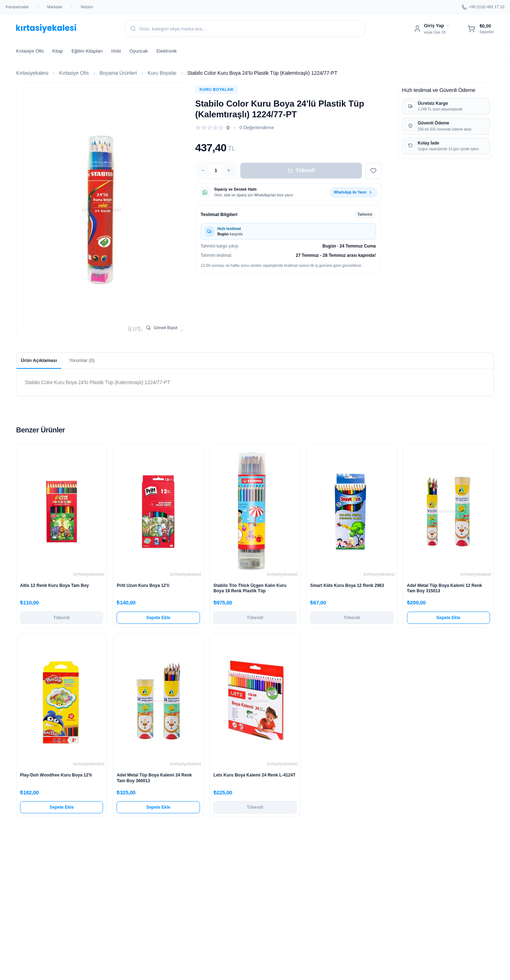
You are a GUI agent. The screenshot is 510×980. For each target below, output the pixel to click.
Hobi (116, 51)
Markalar (55, 7)
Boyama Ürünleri (118, 73)
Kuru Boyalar (162, 73)
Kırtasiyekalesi (32, 73)
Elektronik (166, 51)
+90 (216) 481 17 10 (483, 7)
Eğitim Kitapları (87, 51)
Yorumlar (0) (82, 360)
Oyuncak (139, 51)
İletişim (87, 7)
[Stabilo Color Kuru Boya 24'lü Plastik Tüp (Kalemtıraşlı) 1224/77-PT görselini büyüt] (101, 210)
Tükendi (301, 170)
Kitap (58, 51)
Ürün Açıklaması (39, 360)
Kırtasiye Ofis (30, 51)
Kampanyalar (17, 7)
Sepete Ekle (158, 618)
